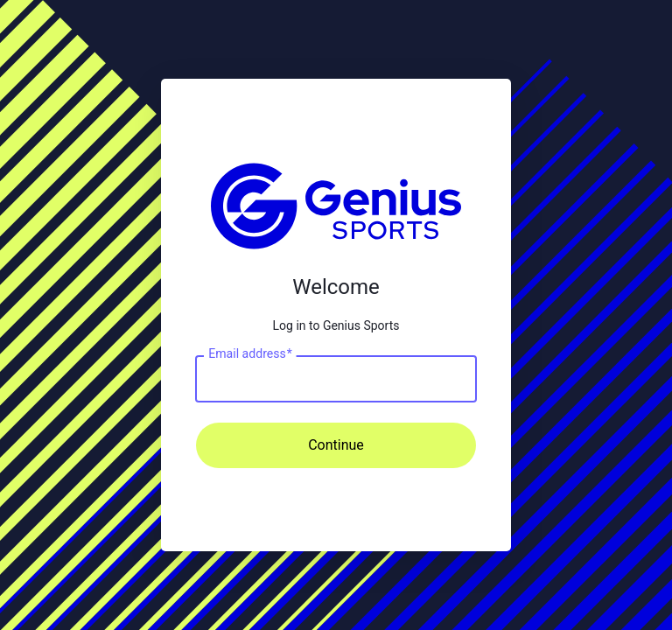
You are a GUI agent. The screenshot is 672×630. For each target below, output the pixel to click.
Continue (336, 445)
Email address (250, 353)
